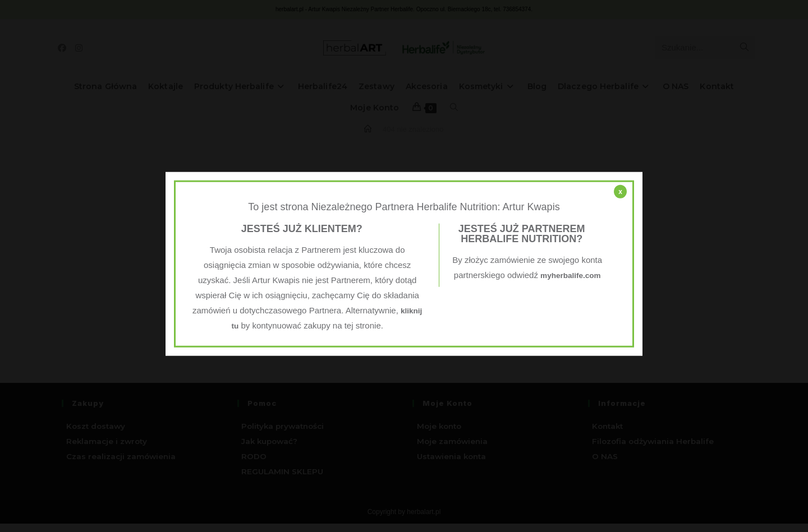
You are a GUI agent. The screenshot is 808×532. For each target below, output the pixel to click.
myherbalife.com (527, 290)
